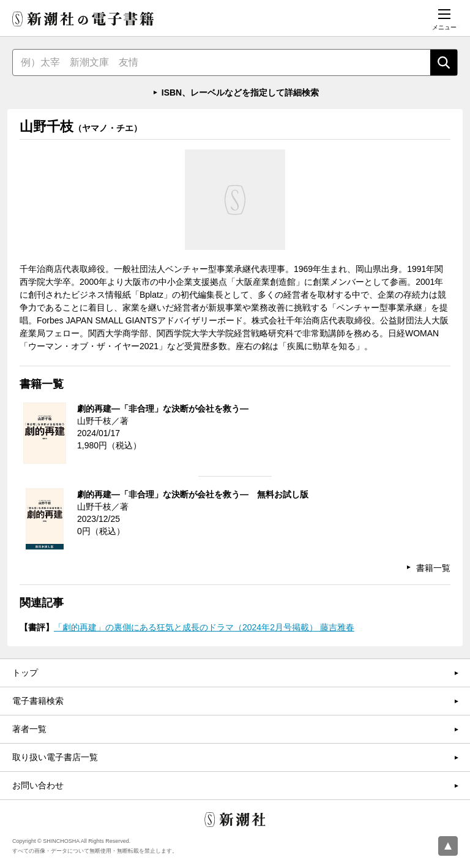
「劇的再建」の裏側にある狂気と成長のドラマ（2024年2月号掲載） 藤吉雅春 (204, 627)
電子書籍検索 (38, 701)
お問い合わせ (38, 785)
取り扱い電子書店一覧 (55, 757)
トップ (25, 673)
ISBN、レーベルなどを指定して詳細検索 (240, 92)
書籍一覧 (433, 568)
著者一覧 (29, 729)
